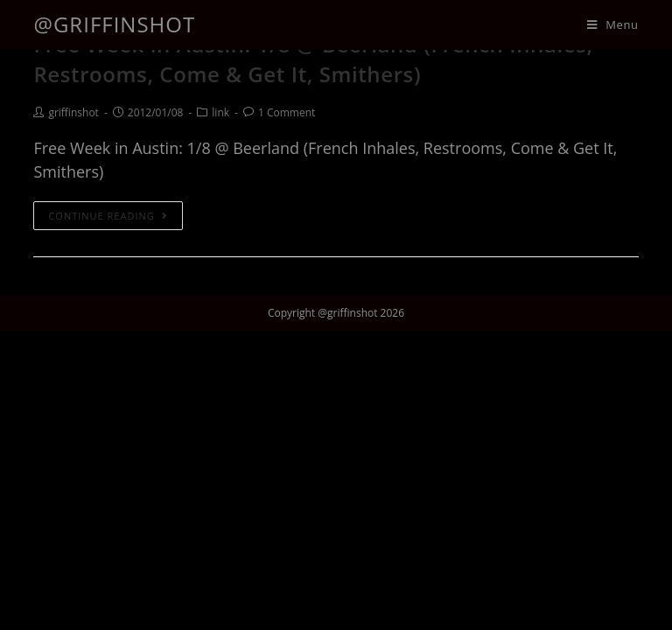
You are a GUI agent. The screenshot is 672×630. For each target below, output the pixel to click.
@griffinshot (114, 24)
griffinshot (73, 112)
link (220, 112)
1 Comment (287, 112)
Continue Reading (108, 216)
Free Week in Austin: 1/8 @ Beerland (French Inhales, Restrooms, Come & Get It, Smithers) (313, 59)
